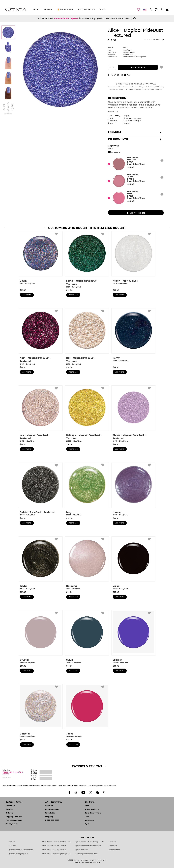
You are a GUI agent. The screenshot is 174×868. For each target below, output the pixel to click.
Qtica (87, 817)
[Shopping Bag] (167, 10)
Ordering (9, 813)
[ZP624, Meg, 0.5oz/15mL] (87, 489)
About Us (49, 806)
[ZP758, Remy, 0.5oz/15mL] (133, 336)
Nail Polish (113, 112)
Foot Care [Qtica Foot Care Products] (12, 846)
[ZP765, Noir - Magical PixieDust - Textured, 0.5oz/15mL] (41, 337)
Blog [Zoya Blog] (103, 10)
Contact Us (10, 806)
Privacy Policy (12, 824)
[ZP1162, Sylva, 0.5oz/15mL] (87, 637)
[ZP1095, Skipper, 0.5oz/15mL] (133, 637)
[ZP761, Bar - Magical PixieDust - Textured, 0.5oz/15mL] (87, 337)
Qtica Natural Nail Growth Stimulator (56, 842)
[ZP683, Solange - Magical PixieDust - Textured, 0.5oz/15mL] (87, 414)
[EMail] (125, 75)
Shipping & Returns (14, 817)
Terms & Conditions (14, 820)
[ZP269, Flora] (135, 198)
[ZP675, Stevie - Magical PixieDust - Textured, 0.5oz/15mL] (133, 414)
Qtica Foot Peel (115, 850)
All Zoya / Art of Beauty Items (87, 854)
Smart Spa (89, 820)
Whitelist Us (50, 813)
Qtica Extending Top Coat (18, 854)
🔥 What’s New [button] (65, 10)
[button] (16, 10)
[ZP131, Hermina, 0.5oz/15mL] (87, 563)
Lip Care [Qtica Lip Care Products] (12, 842)
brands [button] (48, 10)
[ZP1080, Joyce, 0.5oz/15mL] (87, 711)
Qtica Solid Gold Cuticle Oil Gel (54, 846)
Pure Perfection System (66, 18)
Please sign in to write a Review (13, 773)
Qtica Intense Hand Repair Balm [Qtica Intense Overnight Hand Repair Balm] (21, 850)
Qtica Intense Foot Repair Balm (54, 850)
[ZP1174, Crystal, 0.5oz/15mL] (41, 637)
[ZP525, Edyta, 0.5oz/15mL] (41, 563)
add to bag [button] (131, 68)
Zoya (87, 806)
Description (117, 98)
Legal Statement (52, 809)
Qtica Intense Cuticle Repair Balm (89, 846)
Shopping (49, 817)
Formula (135, 132)
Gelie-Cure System (93, 813)
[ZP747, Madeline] (135, 164)
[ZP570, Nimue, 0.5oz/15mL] (133, 489)
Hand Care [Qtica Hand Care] (113, 846)
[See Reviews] (154, 40)
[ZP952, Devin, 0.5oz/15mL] (41, 259)
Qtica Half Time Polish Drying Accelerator (90, 842)
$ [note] (131, 167)
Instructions (135, 139)
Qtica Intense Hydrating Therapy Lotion (56, 854)
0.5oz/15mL (120, 50)
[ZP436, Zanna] (135, 181)
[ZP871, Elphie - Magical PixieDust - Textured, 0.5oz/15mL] (87, 260)
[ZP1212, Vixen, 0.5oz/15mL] (133, 563)
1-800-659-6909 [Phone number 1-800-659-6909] (52, 820)
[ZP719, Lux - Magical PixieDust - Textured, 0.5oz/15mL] (41, 414)
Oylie (87, 824)
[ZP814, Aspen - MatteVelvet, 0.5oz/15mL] (133, 259)
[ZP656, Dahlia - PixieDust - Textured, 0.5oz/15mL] (41, 489)
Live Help (9, 809)
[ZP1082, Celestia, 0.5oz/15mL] (41, 711)
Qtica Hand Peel (82, 850)
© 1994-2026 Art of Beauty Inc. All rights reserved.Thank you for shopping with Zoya (87, 861)
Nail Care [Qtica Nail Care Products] (112, 842)
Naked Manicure (92, 809)
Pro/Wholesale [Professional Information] (87, 10)
